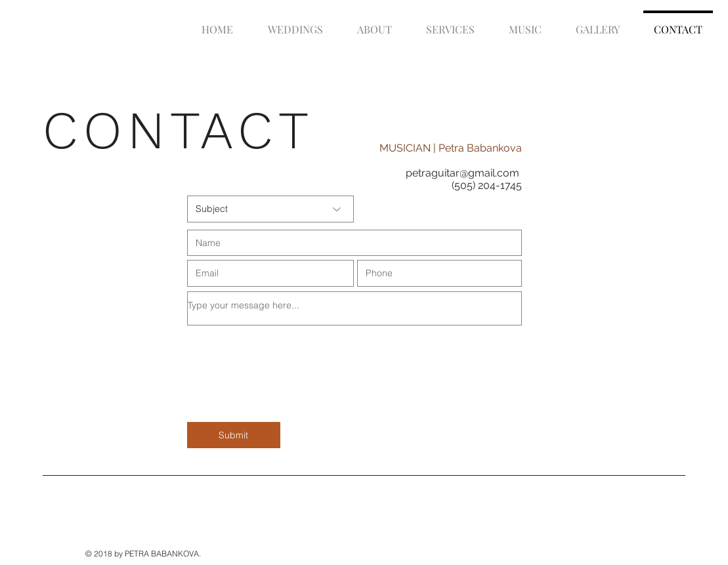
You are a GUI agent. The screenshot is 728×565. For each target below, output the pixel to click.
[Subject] (270, 209)
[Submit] (234, 435)
